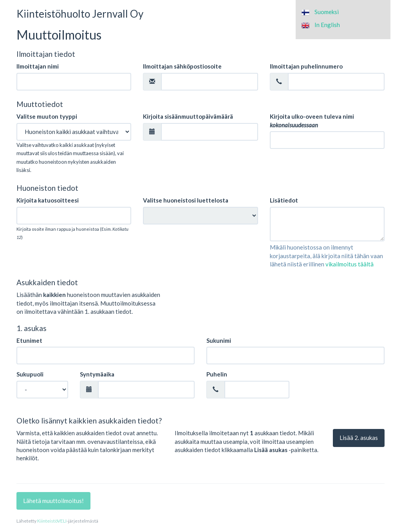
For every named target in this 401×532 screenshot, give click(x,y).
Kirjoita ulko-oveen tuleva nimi (312, 120)
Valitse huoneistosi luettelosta (186, 200)
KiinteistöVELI (52, 521)
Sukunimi (219, 340)
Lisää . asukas (359, 438)
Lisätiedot (284, 200)
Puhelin (217, 374)
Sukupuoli (30, 374)
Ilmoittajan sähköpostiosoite (182, 66)
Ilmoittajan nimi (38, 66)
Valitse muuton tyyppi (47, 116)
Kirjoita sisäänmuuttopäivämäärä (188, 116)
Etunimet (29, 340)
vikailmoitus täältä (350, 264)
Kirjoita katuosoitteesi (48, 200)
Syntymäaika (97, 374)
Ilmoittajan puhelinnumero (306, 66)
